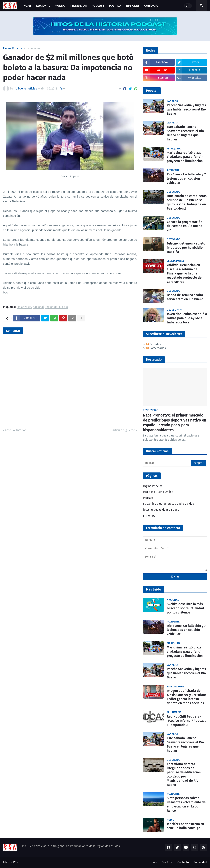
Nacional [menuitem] (43, 6)
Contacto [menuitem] (151, 6)
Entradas (154, 344)
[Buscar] (175, 463)
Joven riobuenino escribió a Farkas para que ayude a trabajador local (187, 318)
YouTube (167, 862)
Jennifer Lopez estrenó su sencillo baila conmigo (185, 826)
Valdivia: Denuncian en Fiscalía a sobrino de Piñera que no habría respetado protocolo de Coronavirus (184, 273)
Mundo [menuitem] (60, 6)
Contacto (183, 862)
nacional (38, 307)
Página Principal (13, 49)
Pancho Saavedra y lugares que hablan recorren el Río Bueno (186, 109)
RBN (16, 862)
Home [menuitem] (27, 6)
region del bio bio (57, 307)
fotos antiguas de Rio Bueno (161, 510)
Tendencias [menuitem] (78, 6)
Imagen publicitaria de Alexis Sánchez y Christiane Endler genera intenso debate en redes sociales (187, 697)
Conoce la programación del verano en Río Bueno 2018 (184, 226)
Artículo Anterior (15, 430)
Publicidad (200, 862)
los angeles (33, 49)
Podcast (148, 498)
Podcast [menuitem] (98, 6)
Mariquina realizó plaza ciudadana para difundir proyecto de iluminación (185, 157)
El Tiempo (149, 516)
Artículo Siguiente (124, 430)
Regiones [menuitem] (133, 6)
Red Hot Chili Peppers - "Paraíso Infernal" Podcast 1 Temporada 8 (186, 721)
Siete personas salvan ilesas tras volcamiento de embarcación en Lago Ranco (186, 804)
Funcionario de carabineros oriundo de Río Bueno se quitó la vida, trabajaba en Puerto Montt (187, 202)
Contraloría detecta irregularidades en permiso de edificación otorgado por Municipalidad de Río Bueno (184, 774)
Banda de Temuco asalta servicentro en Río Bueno (185, 297)
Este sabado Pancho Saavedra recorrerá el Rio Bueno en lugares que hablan (185, 133)
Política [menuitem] (115, 6)
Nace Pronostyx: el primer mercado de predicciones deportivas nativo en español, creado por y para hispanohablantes (175, 423)
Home (153, 862)
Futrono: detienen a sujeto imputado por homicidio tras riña (186, 248)
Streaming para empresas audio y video (168, 504)
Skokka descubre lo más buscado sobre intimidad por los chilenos (185, 608)
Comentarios (156, 348)
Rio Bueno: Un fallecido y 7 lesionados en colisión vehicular (186, 178)
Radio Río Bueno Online (158, 492)
